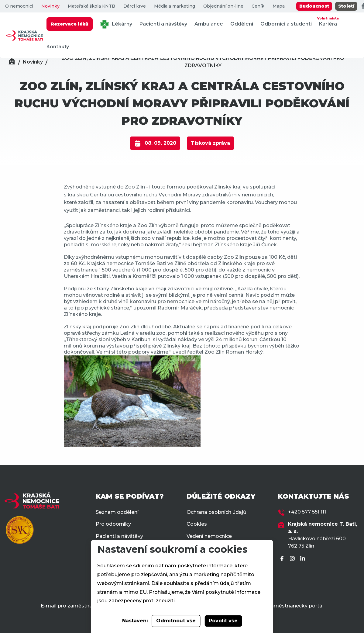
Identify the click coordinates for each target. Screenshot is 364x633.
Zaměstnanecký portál (295, 606)
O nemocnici (19, 6)
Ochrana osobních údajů (216, 512)
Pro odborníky (113, 524)
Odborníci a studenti (286, 24)
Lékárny (116, 24)
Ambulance (209, 24)
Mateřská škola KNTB (91, 6)
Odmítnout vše (176, 621)
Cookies (197, 524)
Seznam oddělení (117, 512)
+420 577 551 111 (307, 512)
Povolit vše (223, 621)
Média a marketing (175, 6)
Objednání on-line (223, 6)
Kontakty (58, 47)
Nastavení (135, 621)
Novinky (50, 6)
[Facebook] (283, 559)
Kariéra (328, 21)
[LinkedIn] (304, 559)
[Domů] (12, 62)
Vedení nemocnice (209, 536)
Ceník (258, 6)
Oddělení (242, 24)
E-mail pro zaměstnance (71, 606)
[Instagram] (293, 559)
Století (346, 6)
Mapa (279, 6)
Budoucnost (314, 6)
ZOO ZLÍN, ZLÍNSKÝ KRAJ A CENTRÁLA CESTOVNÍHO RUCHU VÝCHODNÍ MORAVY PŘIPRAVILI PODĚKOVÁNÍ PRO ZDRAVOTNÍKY (203, 62)
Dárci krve (135, 6)
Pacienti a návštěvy (163, 24)
